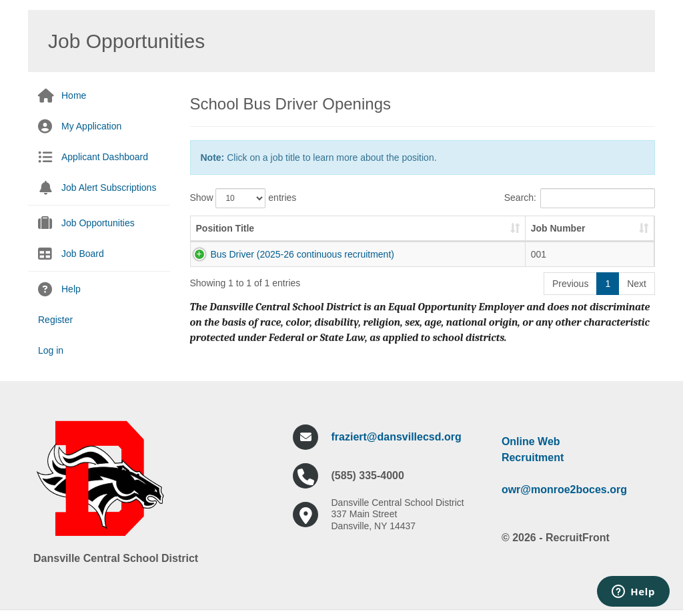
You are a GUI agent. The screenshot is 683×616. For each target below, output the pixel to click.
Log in (51, 350)
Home (74, 95)
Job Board (83, 254)
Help (71, 289)
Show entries (243, 198)
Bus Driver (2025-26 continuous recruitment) (302, 254)
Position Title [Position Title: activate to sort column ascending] (225, 228)
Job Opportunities (98, 223)
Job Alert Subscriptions (109, 188)
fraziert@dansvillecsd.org (397, 437)
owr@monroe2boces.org (564, 490)
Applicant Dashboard (105, 157)
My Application (91, 126)
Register (55, 320)
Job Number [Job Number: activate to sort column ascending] (558, 228)
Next (637, 284)
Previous (570, 284)
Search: (580, 198)
